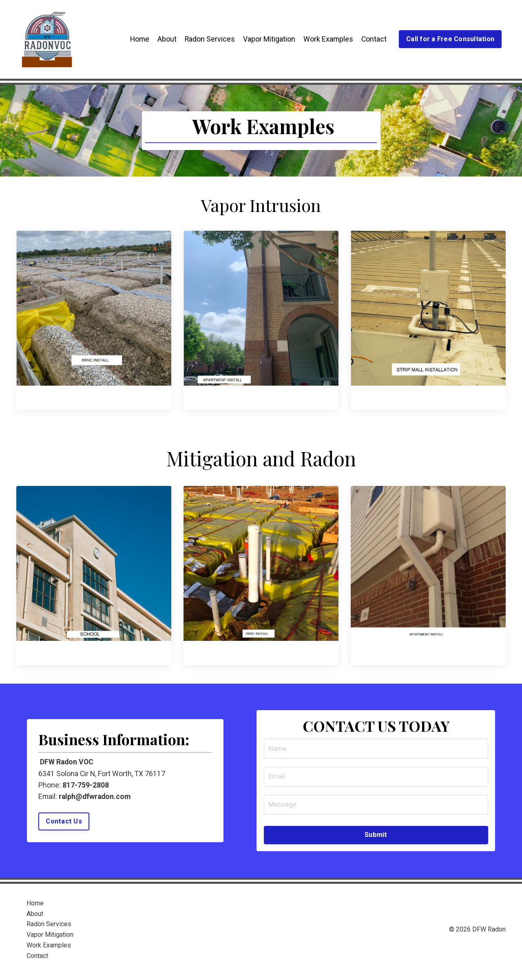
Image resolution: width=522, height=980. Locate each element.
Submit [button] (376, 839)
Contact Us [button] (65, 824)
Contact (373, 39)
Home (137, 39)
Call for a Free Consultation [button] (450, 39)
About (165, 39)
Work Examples (327, 39)
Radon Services (208, 39)
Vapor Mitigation (268, 39)
